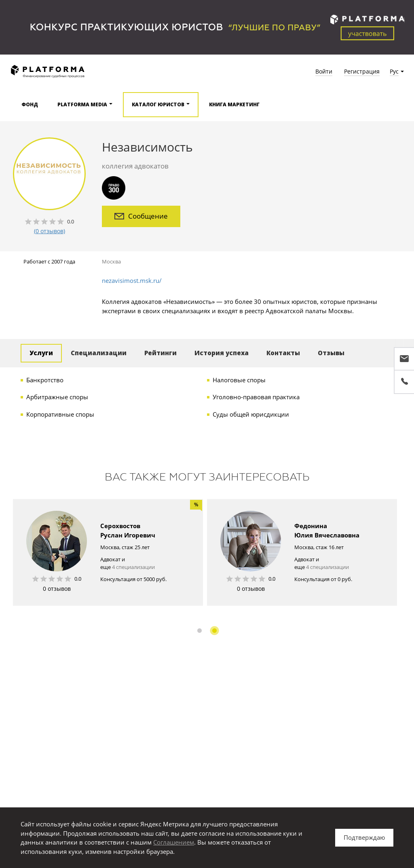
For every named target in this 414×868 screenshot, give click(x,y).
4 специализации (133, 567)
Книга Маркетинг (234, 104)
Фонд (30, 104)
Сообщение (141, 216)
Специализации (99, 353)
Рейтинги (161, 353)
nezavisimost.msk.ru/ (132, 280)
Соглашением (174, 842)
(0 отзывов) (50, 231)
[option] (108, 552)
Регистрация (362, 71)
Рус (394, 71)
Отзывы (331, 353)
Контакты (283, 353)
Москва (111, 261)
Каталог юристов (158, 104)
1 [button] (200, 631)
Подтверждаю (364, 837)
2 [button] (214, 631)
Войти (324, 71)
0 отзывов (57, 589)
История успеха (222, 353)
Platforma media (82, 104)
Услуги (41, 353)
